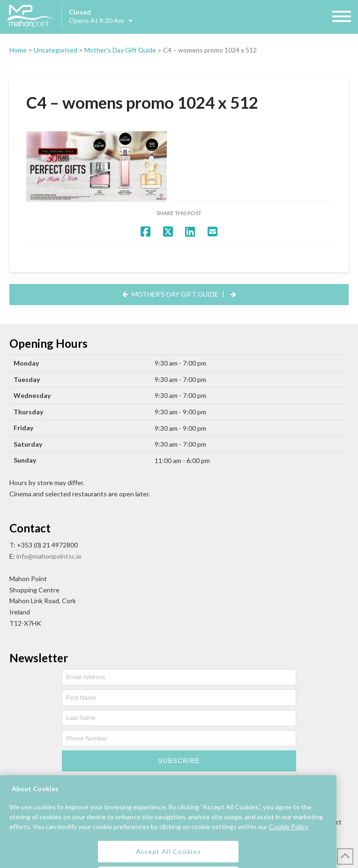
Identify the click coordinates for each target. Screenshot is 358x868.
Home (18, 50)
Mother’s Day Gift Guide (120, 50)
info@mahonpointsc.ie (49, 556)
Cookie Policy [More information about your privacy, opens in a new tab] (289, 847)
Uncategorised (56, 50)
